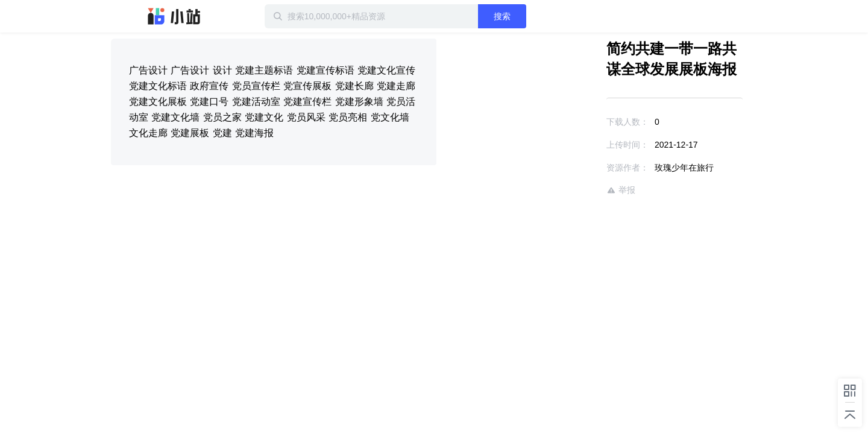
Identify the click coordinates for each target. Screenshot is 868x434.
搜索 (541, 16)
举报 (586, 190)
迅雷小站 (174, 16)
